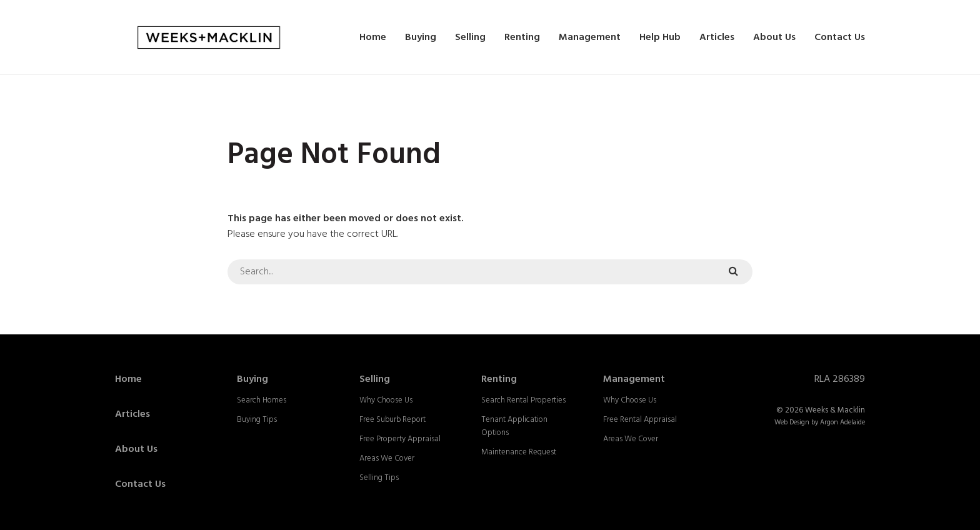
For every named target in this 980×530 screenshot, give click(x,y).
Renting (522, 37)
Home (373, 37)
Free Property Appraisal (400, 439)
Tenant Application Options (514, 426)
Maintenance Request (519, 452)
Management (590, 37)
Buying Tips (257, 420)
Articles (717, 37)
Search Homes (262, 400)
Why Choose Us (386, 400)
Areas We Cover (387, 458)
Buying (421, 37)
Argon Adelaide (842, 422)
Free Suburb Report (392, 420)
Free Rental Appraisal (640, 420)
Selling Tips (379, 478)
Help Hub (660, 37)
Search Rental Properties (523, 400)
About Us (774, 37)
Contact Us (840, 37)
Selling (470, 37)
